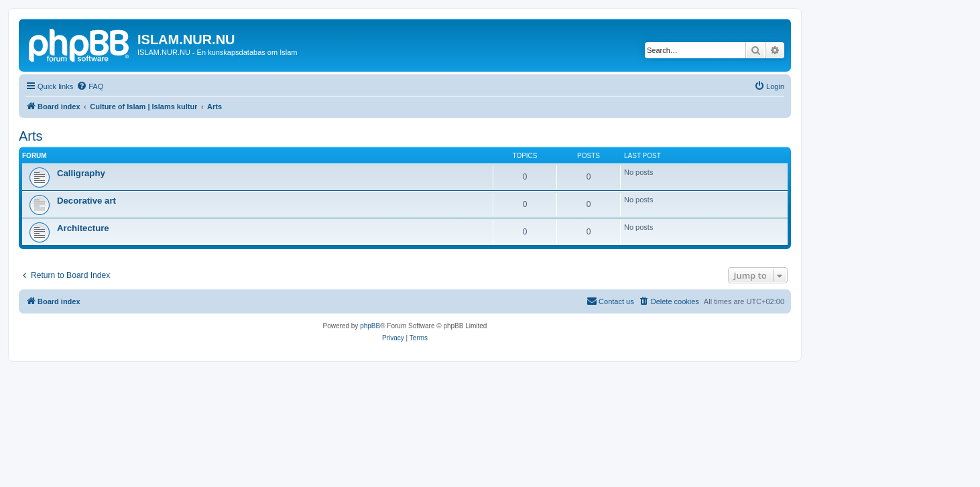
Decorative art (86, 201)
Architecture (83, 228)
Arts (31, 136)
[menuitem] (90, 86)
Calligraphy (81, 173)
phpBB (370, 326)
